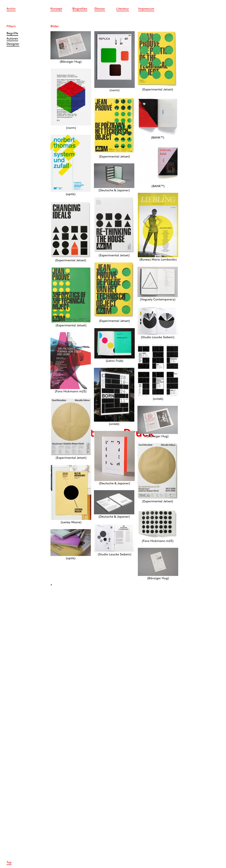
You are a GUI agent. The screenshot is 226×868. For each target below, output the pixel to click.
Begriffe (12, 34)
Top (9, 863)
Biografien (80, 9)
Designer (13, 44)
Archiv (11, 9)
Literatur (123, 9)
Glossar (100, 9)
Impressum (146, 9)
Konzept (56, 9)
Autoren (12, 39)
